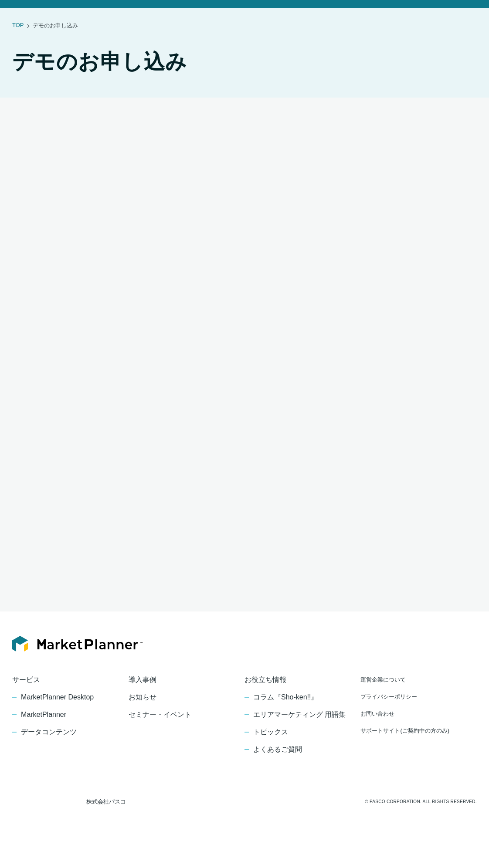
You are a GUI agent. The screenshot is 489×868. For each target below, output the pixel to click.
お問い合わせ (415, 18)
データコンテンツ (49, 760)
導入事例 (151, 18)
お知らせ (188, 18)
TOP (18, 53)
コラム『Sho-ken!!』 (287, 726)
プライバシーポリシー (389, 725)
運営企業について (383, 708)
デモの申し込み (464, 18)
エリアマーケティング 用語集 (299, 743)
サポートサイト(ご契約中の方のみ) (405, 759)
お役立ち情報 (341, 18)
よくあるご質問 (278, 778)
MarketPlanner (44, 743)
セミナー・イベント (289, 18)
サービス (114, 18)
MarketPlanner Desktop (59, 726)
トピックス (271, 760)
